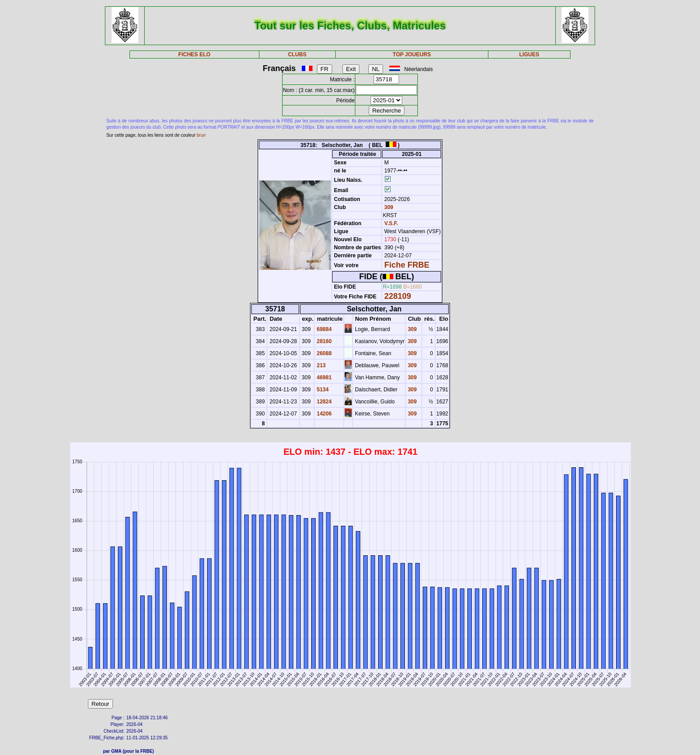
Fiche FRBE (407, 265)
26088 (323, 353)
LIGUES (529, 55)
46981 (323, 377)
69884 (323, 329)
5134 (322, 390)
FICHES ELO (194, 55)
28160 (323, 341)
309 (388, 207)
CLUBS (297, 55)
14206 (323, 414)
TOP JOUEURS (412, 55)
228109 (398, 296)
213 (320, 365)
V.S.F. (391, 223)
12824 (323, 402)
